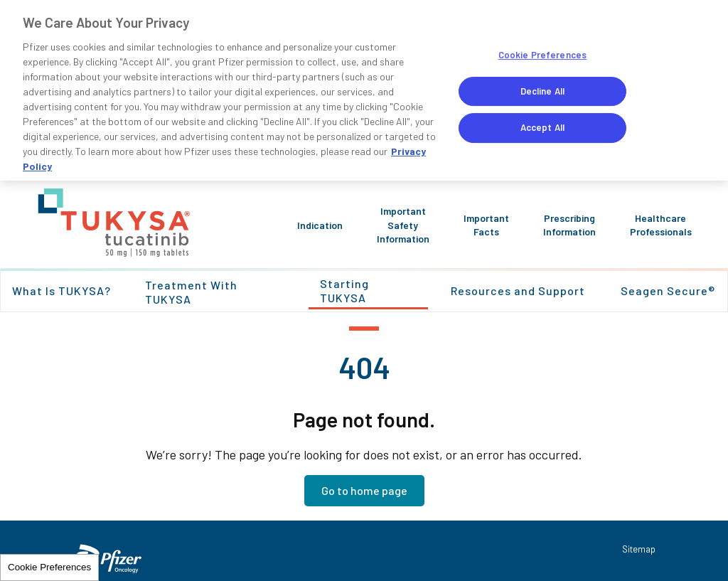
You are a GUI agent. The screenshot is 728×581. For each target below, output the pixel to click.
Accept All (542, 127)
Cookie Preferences (49, 567)
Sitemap (639, 549)
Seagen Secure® (668, 290)
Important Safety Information (403, 225)
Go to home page (364, 490)
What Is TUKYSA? (61, 290)
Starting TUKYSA (344, 290)
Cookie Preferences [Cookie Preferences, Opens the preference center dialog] (542, 55)
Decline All (542, 91)
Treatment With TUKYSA (191, 292)
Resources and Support (518, 290)
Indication (320, 225)
